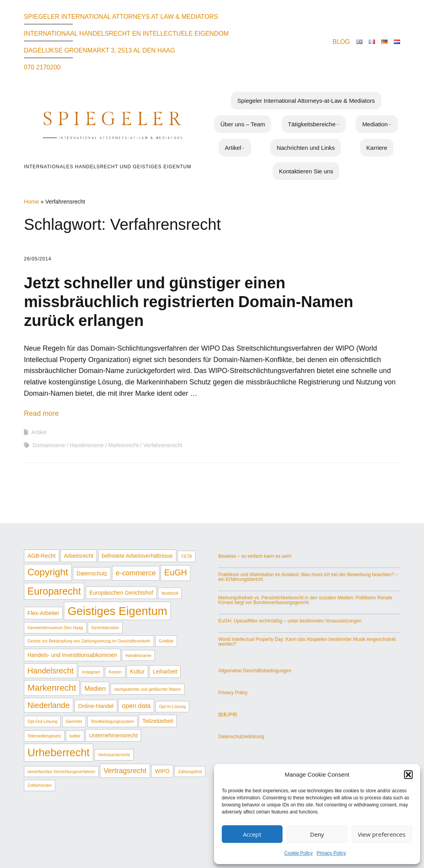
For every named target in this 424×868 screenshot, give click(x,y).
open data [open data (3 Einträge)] (136, 706)
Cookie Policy (298, 853)
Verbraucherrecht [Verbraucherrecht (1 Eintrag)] (114, 755)
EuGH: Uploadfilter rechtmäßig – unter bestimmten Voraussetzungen (290, 621)
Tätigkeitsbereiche (312, 124)
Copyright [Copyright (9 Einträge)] (48, 572)
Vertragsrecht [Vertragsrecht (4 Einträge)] (125, 771)
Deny (317, 834)
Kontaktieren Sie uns (306, 171)
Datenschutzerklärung (241, 737)
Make (171, 831)
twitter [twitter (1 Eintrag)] (75, 736)
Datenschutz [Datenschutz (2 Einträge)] (92, 573)
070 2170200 (42, 67)
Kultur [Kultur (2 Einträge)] (137, 671)
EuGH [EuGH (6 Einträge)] (176, 573)
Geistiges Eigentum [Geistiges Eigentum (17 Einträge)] (117, 611)
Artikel (233, 148)
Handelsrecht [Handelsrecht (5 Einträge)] (51, 671)
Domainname (49, 445)
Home (31, 202)
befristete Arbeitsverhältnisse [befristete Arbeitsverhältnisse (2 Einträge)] (137, 556)
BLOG (341, 42)
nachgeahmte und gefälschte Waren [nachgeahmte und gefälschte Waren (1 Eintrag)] (148, 689)
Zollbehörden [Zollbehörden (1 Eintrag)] (40, 785)
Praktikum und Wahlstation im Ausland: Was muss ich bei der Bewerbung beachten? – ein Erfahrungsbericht (308, 577)
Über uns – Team (243, 124)
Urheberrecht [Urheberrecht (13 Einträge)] (59, 752)
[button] (408, 775)
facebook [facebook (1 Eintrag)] (170, 593)
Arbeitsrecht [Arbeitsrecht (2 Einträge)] (79, 556)
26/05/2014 (38, 259)
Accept (252, 834)
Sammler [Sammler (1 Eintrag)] (74, 721)
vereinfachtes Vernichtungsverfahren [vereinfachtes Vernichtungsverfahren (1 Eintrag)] (61, 772)
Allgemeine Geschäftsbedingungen (255, 671)
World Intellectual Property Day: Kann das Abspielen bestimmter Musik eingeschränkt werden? (307, 642)
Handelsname (87, 445)
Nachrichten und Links (306, 148)
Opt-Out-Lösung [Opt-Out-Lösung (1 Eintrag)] (42, 721)
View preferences (382, 834)
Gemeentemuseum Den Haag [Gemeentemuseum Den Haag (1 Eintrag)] (55, 628)
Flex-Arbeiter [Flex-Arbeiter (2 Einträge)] (43, 613)
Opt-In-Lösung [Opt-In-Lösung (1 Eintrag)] (172, 706)
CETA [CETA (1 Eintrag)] (187, 556)
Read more (41, 413)
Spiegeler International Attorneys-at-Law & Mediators (306, 101)
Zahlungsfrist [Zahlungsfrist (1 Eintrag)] (190, 772)
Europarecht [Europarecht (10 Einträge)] (54, 591)
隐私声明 (228, 715)
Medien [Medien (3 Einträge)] (95, 688)
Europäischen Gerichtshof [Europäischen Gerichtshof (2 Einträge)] (121, 593)
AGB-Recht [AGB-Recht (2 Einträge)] (42, 556)
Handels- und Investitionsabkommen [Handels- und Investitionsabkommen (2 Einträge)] (72, 655)
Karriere (377, 148)
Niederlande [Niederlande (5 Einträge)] (49, 705)
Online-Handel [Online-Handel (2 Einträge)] (96, 706)
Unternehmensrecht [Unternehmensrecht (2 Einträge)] (113, 735)
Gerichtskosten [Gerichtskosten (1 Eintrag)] (105, 628)
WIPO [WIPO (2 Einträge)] (162, 771)
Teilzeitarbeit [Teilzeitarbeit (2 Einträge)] (158, 721)
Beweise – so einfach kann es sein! (255, 556)
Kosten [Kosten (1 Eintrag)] (115, 672)
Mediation (375, 124)
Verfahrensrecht (163, 445)
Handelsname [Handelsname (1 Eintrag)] (138, 655)
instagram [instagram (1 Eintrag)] (91, 672)
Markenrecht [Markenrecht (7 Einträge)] (52, 688)
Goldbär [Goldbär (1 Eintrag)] (166, 641)
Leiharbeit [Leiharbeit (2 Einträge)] (165, 671)
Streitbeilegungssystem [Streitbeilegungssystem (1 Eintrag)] (112, 721)
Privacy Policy (331, 853)
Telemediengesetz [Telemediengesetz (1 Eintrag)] (44, 736)
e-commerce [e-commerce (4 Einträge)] (136, 573)
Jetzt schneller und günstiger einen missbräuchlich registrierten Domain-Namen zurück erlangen (188, 302)
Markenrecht (123, 445)
